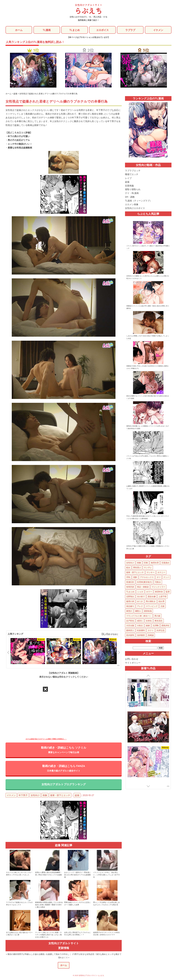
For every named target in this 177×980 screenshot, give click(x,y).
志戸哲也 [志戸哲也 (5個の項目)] (130, 621)
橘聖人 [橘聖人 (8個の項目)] (138, 611)
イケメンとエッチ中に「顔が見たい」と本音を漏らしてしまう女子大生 (106, 875)
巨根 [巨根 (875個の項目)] (146, 563)
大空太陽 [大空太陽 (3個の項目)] (130, 626)
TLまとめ (74, 30)
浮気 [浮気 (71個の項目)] (128, 577)
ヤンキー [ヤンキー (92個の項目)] (151, 573)
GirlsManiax (110, 634)
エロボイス (102, 30)
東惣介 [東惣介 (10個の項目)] (129, 611)
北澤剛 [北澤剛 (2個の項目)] (156, 626)
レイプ (128, 178)
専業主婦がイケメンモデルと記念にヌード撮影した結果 (77, 904)
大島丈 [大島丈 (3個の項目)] (140, 626)
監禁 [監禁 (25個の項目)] (168, 592)
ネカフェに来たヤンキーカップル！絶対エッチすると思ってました (19, 874)
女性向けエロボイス (135, 208)
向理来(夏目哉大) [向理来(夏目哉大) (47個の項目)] (145, 582)
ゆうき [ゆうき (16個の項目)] (140, 602)
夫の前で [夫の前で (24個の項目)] (141, 597)
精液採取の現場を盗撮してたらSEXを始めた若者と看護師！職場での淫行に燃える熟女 (49, 905)
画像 (45, 796)
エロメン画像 (132, 205)
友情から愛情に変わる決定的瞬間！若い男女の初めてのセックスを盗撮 (48, 874)
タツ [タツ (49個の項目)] (159, 577)
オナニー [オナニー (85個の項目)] (161, 573)
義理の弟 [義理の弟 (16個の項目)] (130, 602)
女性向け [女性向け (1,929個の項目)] (130, 563)
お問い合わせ (132, 659)
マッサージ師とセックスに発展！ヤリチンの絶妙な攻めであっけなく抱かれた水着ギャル (48, 935)
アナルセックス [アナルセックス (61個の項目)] (147, 577)
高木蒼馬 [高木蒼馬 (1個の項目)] (130, 635)
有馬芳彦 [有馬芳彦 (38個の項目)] (130, 587)
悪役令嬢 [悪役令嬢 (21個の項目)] (152, 597)
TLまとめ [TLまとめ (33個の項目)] (130, 592)
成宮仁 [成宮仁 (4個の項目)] (140, 621)
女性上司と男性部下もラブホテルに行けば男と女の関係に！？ (77, 934)
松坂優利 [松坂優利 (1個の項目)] (141, 631)
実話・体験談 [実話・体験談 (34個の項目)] (143, 587)
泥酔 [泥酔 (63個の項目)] (135, 577)
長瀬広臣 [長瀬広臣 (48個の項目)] (130, 582)
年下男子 (23, 796)
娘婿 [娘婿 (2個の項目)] (148, 626)
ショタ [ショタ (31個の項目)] (140, 592)
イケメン (158, 30)
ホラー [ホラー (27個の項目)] (149, 592)
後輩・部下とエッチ (60, 796)
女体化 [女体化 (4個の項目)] (149, 621)
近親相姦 (129, 186)
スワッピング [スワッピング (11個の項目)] (152, 606)
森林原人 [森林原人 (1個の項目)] (130, 631)
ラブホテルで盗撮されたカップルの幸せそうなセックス (19, 904)
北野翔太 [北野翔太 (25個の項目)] (130, 597)
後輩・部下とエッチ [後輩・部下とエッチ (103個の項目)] (135, 573)
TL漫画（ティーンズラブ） (138, 201)
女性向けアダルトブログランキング (64, 785)
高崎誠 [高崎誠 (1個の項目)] (151, 635)
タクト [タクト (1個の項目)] (151, 631)
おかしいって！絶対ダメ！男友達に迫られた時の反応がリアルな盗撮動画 (77, 875)
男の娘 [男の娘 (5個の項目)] (157, 616)
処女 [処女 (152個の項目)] (128, 568)
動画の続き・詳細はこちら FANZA (64, 768)
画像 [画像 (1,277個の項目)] (139, 563)
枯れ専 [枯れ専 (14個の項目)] (162, 602)
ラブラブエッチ (133, 171)
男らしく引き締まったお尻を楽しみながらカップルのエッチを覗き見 (106, 904)
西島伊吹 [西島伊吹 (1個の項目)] (165, 626)
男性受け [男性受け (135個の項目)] (137, 568)
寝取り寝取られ (133, 189)
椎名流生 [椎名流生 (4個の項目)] (159, 621)
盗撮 (77, 796)
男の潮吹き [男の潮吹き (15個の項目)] (151, 602)
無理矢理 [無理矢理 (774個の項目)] (155, 563)
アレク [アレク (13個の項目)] (140, 606)
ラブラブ (130, 30)
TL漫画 (47, 30)
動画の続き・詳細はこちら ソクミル (64, 750)
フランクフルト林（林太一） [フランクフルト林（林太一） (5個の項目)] (139, 616)
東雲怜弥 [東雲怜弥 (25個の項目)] (159, 592)
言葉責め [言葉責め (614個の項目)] (165, 563)
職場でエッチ (132, 174)
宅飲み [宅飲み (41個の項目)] (158, 582)
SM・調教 (130, 197)
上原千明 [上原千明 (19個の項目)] (162, 597)
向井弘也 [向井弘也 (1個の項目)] (161, 631)
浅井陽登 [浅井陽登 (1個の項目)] (141, 635)
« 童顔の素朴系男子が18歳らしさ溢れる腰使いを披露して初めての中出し (38, 955)
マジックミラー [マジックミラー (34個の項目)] (158, 587)
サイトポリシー (133, 663)
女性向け (35, 796)
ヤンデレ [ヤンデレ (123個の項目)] (148, 568)
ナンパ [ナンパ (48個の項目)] (166, 577)
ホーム (19, 30)
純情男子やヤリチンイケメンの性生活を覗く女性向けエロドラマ (106, 934)
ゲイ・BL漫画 (132, 193)
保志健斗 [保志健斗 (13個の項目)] (130, 606)
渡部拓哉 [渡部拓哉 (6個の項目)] (148, 611)
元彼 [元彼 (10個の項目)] (162, 606)
